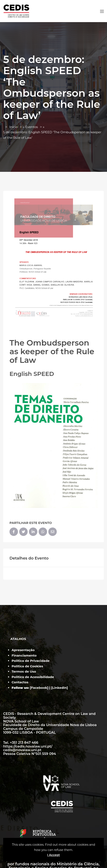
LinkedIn (60, 688)
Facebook (39, 688)
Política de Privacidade (31, 661)
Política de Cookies (27, 666)
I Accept (53, 855)
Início (14, 127)
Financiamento (24, 655)
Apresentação (23, 650)
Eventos (32, 127)
